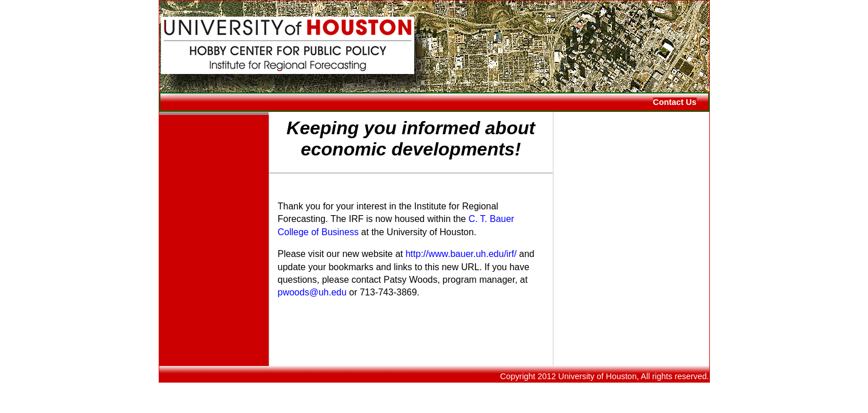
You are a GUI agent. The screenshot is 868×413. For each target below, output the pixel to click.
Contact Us (675, 102)
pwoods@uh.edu (312, 292)
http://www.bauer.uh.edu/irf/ (461, 254)
